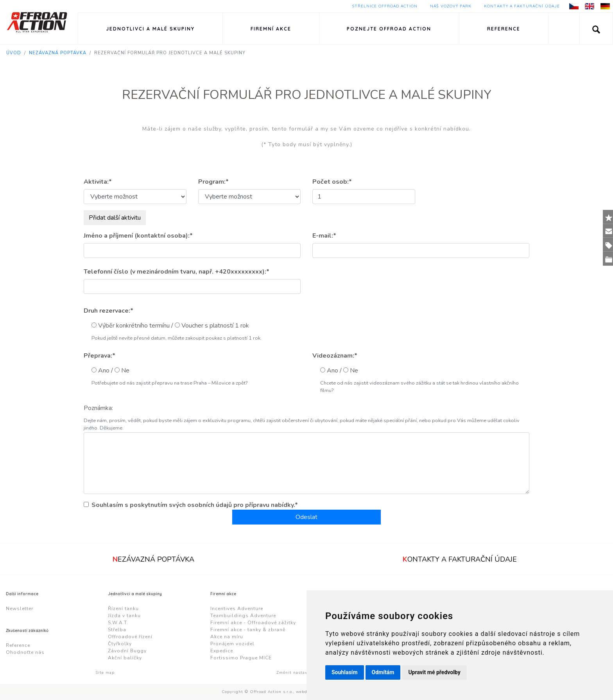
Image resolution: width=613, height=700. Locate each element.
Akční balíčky (125, 658)
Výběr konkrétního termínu (134, 326)
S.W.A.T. (118, 623)
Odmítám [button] (383, 672)
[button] (596, 29)
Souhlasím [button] (345, 672)
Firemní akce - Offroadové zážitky (253, 623)
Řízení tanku (123, 609)
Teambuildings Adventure (243, 616)
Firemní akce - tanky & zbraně (248, 630)
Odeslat (306, 517)
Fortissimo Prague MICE (241, 658)
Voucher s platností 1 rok (215, 326)
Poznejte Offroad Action (389, 29)
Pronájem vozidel (232, 644)
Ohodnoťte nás (25, 652)
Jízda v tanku (124, 616)
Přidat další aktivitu (115, 218)
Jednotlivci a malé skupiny (150, 29)
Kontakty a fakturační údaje (522, 6)
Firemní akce (271, 29)
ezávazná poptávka (153, 559)
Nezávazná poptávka (58, 53)
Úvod (14, 53)
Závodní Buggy (127, 651)
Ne (125, 371)
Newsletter (20, 609)
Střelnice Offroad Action (385, 6)
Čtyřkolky (120, 644)
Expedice (222, 651)
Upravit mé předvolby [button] (434, 672)
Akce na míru (227, 637)
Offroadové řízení (130, 637)
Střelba (117, 630)
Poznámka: (98, 408)
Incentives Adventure (237, 609)
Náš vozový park (451, 6)
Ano (104, 371)
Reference (504, 29)
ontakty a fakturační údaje (460, 559)
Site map (105, 673)
